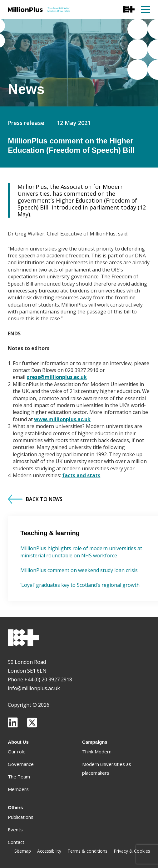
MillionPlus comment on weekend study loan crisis (79, 570)
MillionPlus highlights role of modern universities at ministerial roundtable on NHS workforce (81, 552)
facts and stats (81, 475)
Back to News (35, 499)
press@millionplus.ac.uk (57, 377)
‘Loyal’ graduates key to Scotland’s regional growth (80, 585)
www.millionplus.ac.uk (62, 419)
